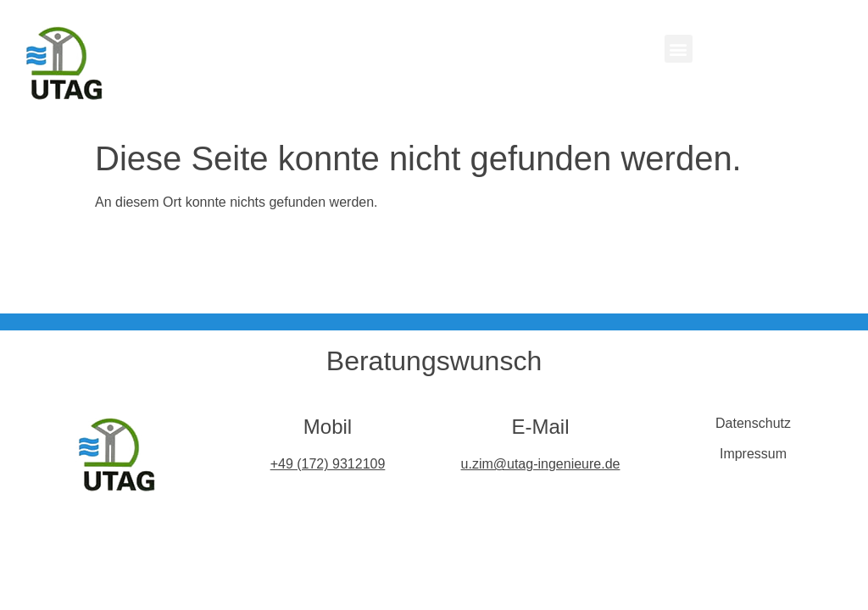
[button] (679, 49)
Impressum (753, 454)
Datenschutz (753, 423)
